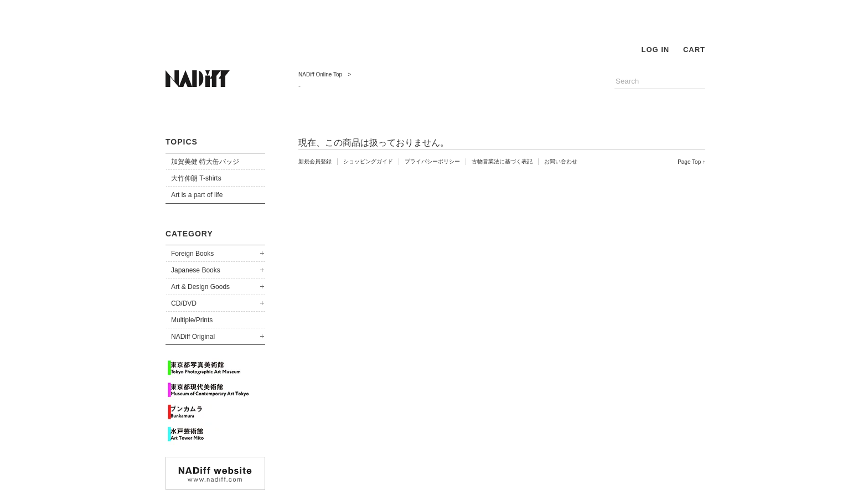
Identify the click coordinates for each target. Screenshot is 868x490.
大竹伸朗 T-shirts (196, 178)
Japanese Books (196, 270)
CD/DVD (184, 303)
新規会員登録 (315, 161)
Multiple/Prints (192, 320)
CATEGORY (189, 234)
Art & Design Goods (200, 287)
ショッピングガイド (368, 161)
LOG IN (655, 50)
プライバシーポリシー (432, 161)
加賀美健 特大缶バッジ (205, 162)
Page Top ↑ (691, 162)
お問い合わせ (561, 161)
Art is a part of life (197, 195)
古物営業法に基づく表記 (502, 161)
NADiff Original (193, 337)
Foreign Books (192, 254)
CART (694, 50)
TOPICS (182, 142)
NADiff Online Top (320, 74)
